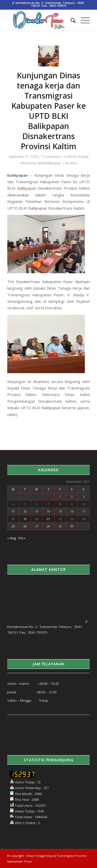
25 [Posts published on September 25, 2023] (13, 526)
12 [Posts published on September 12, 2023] (25, 511)
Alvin (74, 163)
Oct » (22, 538)
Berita (72, 157)
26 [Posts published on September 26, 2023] (25, 526)
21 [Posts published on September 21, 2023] (48, 519)
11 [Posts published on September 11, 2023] (13, 511)
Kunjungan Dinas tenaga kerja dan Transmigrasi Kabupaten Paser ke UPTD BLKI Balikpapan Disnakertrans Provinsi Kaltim (49, 111)
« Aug (12, 538)
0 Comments (51, 157)
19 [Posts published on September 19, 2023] (25, 519)
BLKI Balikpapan (49, 163)
